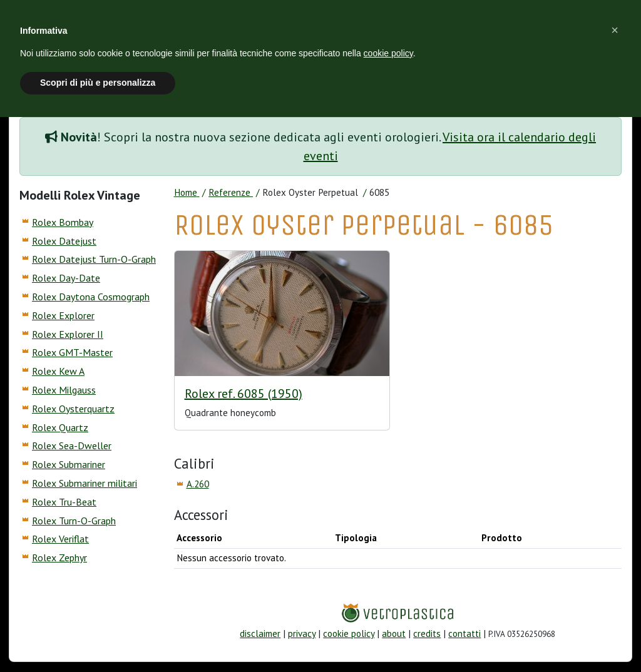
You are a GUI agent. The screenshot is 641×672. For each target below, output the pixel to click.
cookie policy (349, 634)
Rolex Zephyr (59, 557)
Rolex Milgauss (64, 390)
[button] (615, 30)
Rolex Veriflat (60, 539)
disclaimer (260, 634)
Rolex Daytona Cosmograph (91, 297)
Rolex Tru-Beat (64, 502)
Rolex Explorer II (68, 334)
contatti (464, 634)
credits (427, 634)
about (394, 634)
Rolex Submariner (69, 464)
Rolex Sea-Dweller (72, 445)
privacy (302, 634)
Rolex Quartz (60, 427)
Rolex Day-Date (66, 278)
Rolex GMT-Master (72, 352)
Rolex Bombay (63, 222)
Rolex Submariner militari (85, 483)
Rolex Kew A (58, 371)
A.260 (198, 484)
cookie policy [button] (388, 53)
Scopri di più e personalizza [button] (98, 83)
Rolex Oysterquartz (73, 409)
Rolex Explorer (63, 315)
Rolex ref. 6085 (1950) (244, 394)
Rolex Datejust (64, 241)
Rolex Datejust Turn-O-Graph (94, 259)
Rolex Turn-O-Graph (74, 521)
